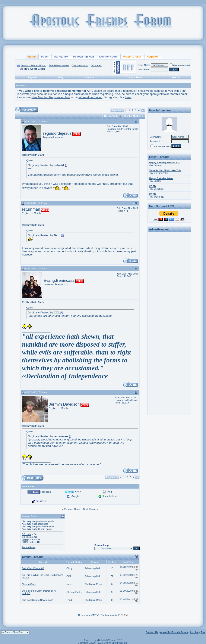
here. (128, 97)
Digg (109, 492)
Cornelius (159, 189)
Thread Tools (111, 116)
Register (33, 77)
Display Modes (132, 116)
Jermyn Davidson (64, 404)
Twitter (78, 492)
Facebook (45, 492)
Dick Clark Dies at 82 (33, 568)
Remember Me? (180, 65)
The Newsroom (80, 65)
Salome (158, 165)
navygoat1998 (161, 173)
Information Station (91, 97)
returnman (31, 209)
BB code (26, 534)
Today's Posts (134, 77)
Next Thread (90, 509)
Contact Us (152, 632)
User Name (145, 65)
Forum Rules (29, 547)
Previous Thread (73, 509)
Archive (194, 632)
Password (144, 69)
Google (75, 496)
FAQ (61, 77)
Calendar (90, 77)
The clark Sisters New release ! (38, 600)
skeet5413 (159, 197)
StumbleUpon (109, 496)
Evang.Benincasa (59, 280)
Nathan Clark (29, 584)
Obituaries (96, 65)
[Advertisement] (169, 298)
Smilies (26, 537)
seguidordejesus (57, 133)
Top (203, 632)
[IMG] (25, 539)
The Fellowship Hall (59, 65)
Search (176, 77)
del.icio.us (41, 501)
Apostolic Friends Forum (33, 65)
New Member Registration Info (51, 97)
